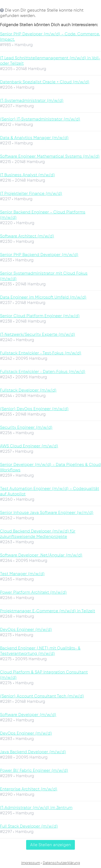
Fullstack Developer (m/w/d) (28, 390)
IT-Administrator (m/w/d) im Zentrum (36, 808)
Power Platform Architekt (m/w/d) (33, 592)
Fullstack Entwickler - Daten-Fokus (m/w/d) (43, 372)
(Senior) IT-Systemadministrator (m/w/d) (40, 119)
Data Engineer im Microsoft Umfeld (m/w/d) (43, 297)
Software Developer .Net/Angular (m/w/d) (41, 555)
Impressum (31, 863)
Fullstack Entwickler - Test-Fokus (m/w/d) (41, 353)
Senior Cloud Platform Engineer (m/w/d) (40, 316)
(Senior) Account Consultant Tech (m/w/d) (42, 696)
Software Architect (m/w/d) (27, 236)
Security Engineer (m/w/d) (26, 427)
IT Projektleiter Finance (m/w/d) (31, 193)
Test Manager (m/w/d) (22, 574)
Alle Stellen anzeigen (50, 845)
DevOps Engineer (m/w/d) (26, 630)
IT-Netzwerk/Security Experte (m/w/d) (38, 334)
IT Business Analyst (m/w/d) (27, 175)
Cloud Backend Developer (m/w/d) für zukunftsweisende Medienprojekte (38, 534)
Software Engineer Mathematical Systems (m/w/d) (50, 156)
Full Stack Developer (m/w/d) (29, 826)
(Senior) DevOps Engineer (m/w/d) (34, 409)
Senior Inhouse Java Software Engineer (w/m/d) (47, 513)
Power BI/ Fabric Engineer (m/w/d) (34, 770)
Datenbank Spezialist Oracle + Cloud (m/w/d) (45, 82)
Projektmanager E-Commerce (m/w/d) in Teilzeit (48, 611)
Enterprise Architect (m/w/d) (29, 789)
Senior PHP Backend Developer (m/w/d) (39, 255)
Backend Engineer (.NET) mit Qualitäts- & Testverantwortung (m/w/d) (40, 651)
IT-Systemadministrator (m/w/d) (32, 101)
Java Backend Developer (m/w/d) (33, 752)
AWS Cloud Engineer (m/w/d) (29, 446)
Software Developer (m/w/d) (28, 715)
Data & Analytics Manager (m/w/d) (34, 138)
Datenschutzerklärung (61, 863)
